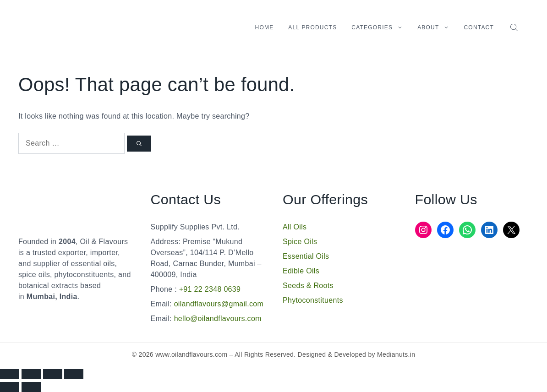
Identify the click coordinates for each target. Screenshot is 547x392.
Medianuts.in (396, 354)
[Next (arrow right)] (31, 387)
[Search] (139, 144)
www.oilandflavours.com (191, 354)
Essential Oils (306, 256)
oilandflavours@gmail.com (219, 304)
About (437, 27)
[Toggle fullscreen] (31, 374)
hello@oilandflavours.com (218, 318)
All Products (312, 27)
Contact (479, 27)
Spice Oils (300, 242)
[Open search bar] (515, 27)
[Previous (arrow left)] (10, 387)
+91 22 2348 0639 (209, 289)
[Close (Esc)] (74, 374)
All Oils (295, 227)
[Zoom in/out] (10, 374)
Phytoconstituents (313, 300)
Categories (381, 27)
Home (265, 27)
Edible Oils (301, 271)
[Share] (53, 374)
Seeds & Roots (308, 286)
